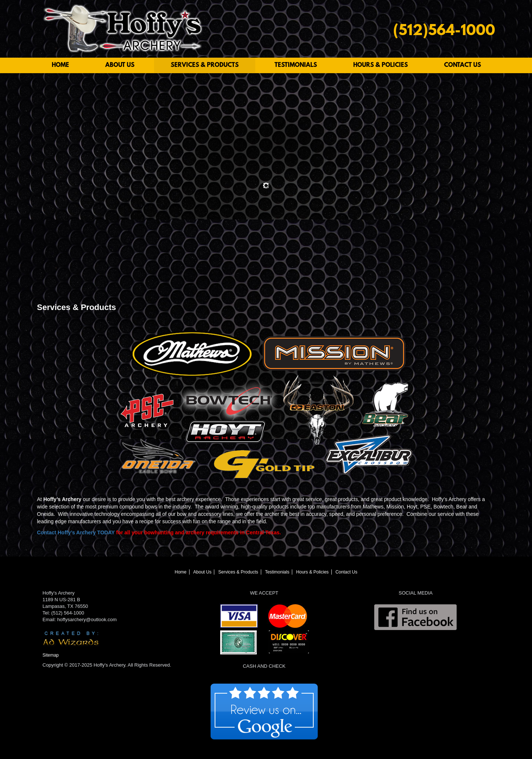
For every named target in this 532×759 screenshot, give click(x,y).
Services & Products (205, 65)
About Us (120, 65)
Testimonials (296, 65)
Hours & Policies (381, 65)
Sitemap (51, 655)
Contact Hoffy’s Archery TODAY (76, 532)
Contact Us (463, 65)
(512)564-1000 (444, 32)
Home (60, 65)
